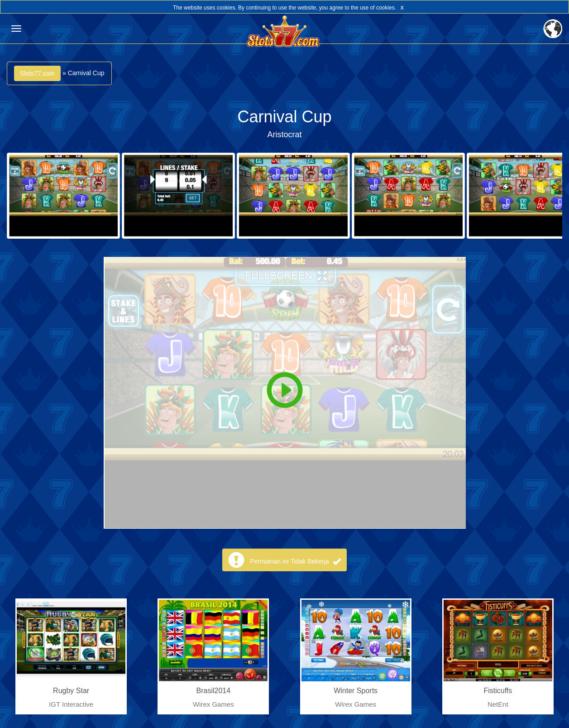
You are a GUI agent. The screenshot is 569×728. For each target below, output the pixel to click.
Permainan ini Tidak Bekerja (295, 561)
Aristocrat (284, 135)
